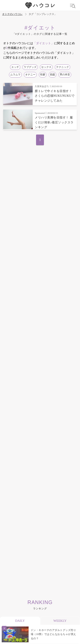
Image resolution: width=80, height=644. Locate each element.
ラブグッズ (30, 67)
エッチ (15, 67)
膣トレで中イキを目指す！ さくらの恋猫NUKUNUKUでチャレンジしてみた (55, 96)
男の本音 (65, 75)
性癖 (43, 75)
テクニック (63, 67)
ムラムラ (15, 75)
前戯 (52, 75)
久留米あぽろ (42, 86)
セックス (46, 67)
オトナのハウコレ (12, 14)
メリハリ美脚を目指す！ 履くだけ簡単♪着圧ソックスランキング (54, 122)
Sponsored (40, 113)
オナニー (30, 75)
